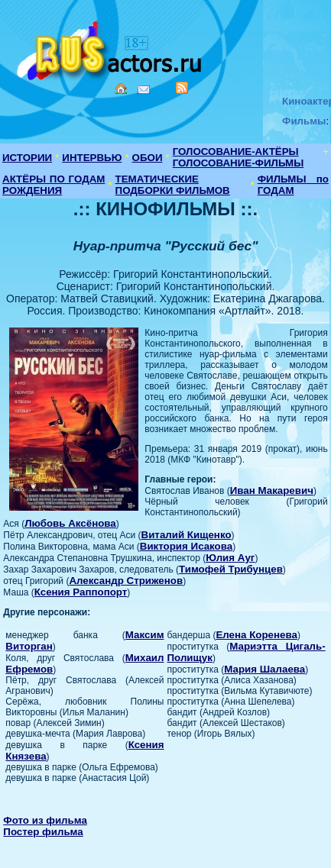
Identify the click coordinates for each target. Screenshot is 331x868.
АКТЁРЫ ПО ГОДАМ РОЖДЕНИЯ (54, 185)
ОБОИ (148, 158)
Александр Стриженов (126, 581)
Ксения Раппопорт (81, 592)
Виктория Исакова (186, 546)
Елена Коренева (256, 635)
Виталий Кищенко (187, 535)
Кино (111, 48)
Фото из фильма (45, 820)
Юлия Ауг (230, 558)
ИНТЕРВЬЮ (92, 158)
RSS (182, 88)
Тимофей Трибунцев (231, 569)
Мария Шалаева (264, 669)
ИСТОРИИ (27, 158)
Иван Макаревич (272, 490)
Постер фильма (43, 832)
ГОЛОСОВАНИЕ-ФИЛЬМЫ (239, 163)
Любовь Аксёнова (70, 523)
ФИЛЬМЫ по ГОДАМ (293, 185)
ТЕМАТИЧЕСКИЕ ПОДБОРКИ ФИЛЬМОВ (173, 185)
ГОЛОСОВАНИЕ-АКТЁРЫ (236, 152)
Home (121, 89)
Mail (144, 90)
